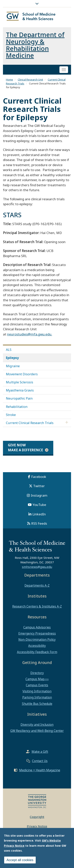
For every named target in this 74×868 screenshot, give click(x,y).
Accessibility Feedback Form (37, 652)
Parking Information (37, 697)
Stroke (11, 415)
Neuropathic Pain (19, 398)
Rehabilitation (17, 407)
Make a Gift (40, 752)
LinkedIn (39, 514)
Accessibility (37, 646)
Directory (37, 673)
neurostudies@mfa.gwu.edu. (30, 334)
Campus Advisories (37, 627)
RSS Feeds (39, 523)
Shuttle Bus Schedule (37, 704)
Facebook (39, 477)
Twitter (39, 486)
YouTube (39, 505)
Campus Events (37, 685)
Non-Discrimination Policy (37, 640)
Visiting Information (37, 691)
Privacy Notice (37, 826)
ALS (9, 350)
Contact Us (40, 761)
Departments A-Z (37, 585)
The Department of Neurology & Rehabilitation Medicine (35, 45)
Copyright (37, 817)
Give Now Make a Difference (25, 447)
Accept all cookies (20, 861)
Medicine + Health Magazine (40, 770)
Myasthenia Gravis (20, 390)
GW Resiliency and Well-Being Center (37, 731)
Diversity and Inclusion (37, 725)
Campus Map (35, 679)
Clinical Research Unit (30, 80)
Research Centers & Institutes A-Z (37, 606)
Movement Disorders (22, 374)
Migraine (13, 366)
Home (9, 80)
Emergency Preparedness (37, 633)
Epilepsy (12, 358)
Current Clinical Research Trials (30, 423)
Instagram (39, 495)
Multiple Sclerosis (20, 382)
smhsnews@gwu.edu (37, 567)
